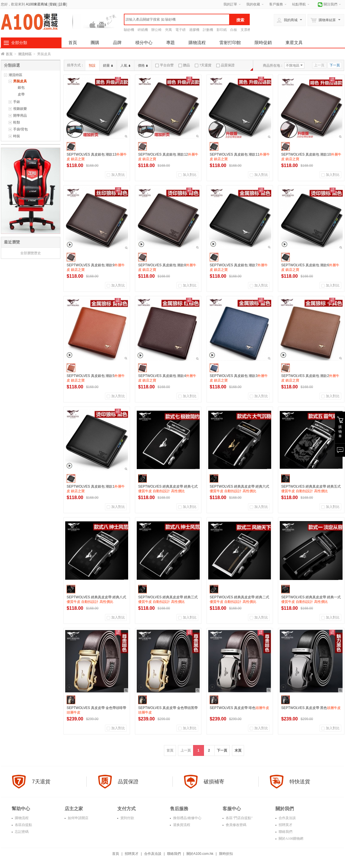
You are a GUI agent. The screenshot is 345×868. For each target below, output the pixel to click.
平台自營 (164, 65)
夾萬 (168, 30)
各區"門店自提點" (239, 818)
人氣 (125, 65)
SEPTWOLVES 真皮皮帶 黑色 (311, 708)
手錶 (17, 102)
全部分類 (19, 43)
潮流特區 (25, 54)
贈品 (184, 65)
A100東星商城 (37, 4)
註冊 (63, 4)
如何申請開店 (78, 818)
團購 (95, 42)
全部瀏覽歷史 (31, 253)
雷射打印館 (230, 42)
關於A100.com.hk (200, 854)
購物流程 (197, 42)
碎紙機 (143, 30)
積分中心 (144, 42)
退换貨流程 (181, 825)
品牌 (117, 42)
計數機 (208, 30)
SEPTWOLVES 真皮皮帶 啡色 (239, 708)
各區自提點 (23, 825)
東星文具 (294, 42)
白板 (234, 30)
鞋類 (17, 122)
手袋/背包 (20, 129)
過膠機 (194, 30)
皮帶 (21, 94)
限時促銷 (263, 42)
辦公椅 (156, 30)
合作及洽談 (287, 818)
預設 (92, 65)
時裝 (17, 136)
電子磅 (181, 30)
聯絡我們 (285, 832)
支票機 (246, 30)
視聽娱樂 (20, 109)
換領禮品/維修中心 (187, 818)
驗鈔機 (129, 30)
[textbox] (177, 19)
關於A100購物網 (291, 839)
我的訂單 (230, 4)
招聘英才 (285, 825)
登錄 (53, 4)
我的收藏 (253, 4)
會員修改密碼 (236, 825)
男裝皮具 (20, 81)
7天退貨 (203, 65)
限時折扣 (226, 854)
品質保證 (225, 65)
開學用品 (20, 116)
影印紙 (222, 30)
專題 (170, 42)
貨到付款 (127, 818)
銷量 (108, 65)
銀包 (21, 88)
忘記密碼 (21, 832)
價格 (143, 65)
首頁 (73, 42)
